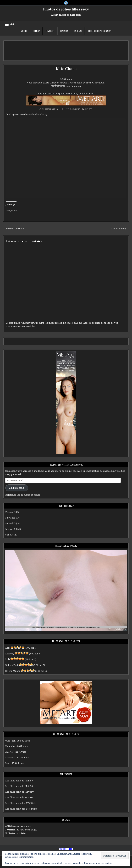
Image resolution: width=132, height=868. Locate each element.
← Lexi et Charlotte (14, 229)
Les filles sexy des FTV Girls (21, 803)
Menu (12, 25)
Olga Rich (10, 741)
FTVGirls (50, 31)
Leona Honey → (120, 229)
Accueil (24, 31)
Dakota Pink (12, 665)
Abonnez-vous (17, 488)
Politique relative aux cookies (98, 863)
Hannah (10, 746)
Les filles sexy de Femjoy (19, 781)
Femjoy (37, 31)
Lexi (8, 648)
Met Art (78, 31)
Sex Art (9, 535)
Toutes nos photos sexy (100, 31)
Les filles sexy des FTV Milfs (21, 809)
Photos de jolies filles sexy (66, 9)
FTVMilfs (64, 31)
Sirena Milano (13, 671)
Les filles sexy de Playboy (20, 792)
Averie (9, 752)
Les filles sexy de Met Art (19, 786)
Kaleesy (10, 654)
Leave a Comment (72, 110)
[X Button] (66, 3)
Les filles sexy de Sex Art (19, 798)
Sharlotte (10, 758)
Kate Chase (66, 69)
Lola (8, 659)
